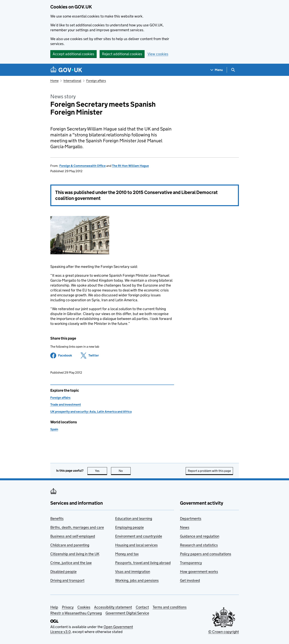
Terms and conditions (170, 607)
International (72, 81)
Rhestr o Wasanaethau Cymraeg (76, 613)
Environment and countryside (139, 536)
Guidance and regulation (200, 536)
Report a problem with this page (209, 471)
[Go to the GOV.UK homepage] (66, 70)
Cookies (84, 607)
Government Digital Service (127, 613)
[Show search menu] (233, 70)
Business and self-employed (73, 536)
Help (54, 607)
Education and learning (134, 519)
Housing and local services (136, 545)
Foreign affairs (96, 81)
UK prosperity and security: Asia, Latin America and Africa (91, 412)
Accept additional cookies (73, 54)
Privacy (68, 607)
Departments (191, 519)
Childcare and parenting (70, 545)
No (125, 471)
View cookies (158, 54)
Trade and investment (66, 405)
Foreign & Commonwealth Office (83, 166)
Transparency (191, 563)
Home (54, 81)
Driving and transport (67, 580)
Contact (142, 607)
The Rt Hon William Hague (130, 166)
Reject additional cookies (122, 54)
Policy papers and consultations (206, 554)
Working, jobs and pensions (137, 580)
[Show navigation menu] (217, 70)
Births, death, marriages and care (77, 527)
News (185, 527)
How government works (199, 572)
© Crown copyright (224, 632)
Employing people (129, 527)
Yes (101, 471)
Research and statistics (199, 545)
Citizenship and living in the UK (75, 554)
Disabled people (63, 572)
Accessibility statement (113, 607)
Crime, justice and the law (71, 563)
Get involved (190, 580)
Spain (54, 429)
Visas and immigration (133, 572)
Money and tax (127, 554)
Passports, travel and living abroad (143, 563)
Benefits (57, 519)
